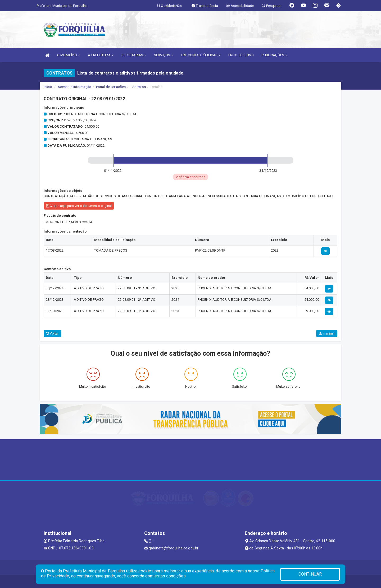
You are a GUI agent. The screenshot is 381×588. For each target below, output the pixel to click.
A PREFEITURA (101, 55)
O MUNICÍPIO (69, 55)
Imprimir (327, 334)
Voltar (53, 334)
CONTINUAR (310, 574)
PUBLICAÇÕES (274, 55)
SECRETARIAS (134, 55)
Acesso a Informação (74, 87)
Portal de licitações (111, 87)
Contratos (138, 87)
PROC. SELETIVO (241, 55)
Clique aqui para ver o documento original (79, 206)
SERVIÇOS (164, 55)
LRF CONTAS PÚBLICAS (201, 55)
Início (48, 87)
